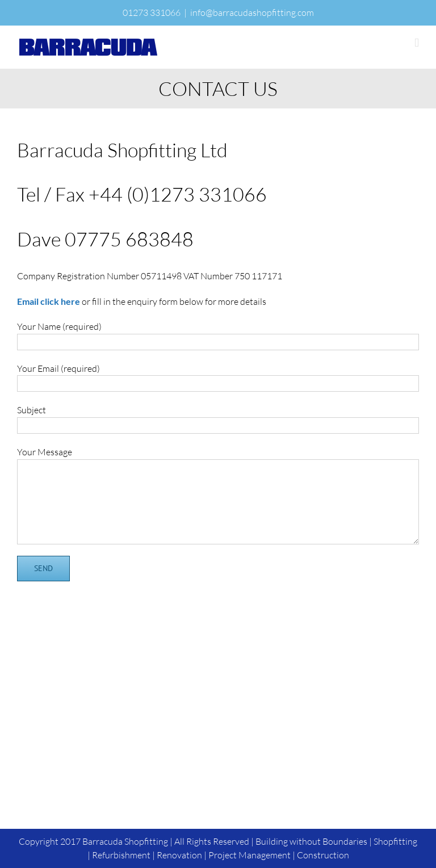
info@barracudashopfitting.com (252, 12)
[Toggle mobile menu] (417, 43)
